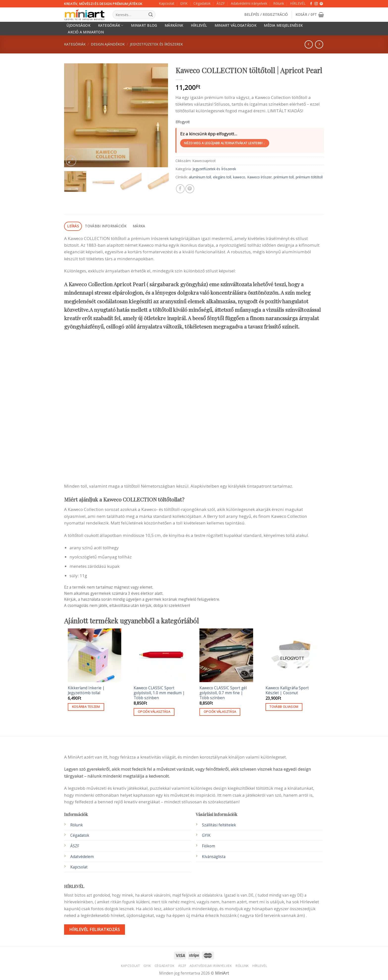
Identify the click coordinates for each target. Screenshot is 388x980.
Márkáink (174, 25)
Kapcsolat (167, 3)
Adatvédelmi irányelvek (249, 3)
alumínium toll (200, 177)
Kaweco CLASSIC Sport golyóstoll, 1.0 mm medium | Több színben (159, 693)
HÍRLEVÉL (298, 3)
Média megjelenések (283, 25)
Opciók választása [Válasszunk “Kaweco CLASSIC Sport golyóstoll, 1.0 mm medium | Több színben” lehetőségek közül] (154, 712)
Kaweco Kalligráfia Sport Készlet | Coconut (287, 691)
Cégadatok (202, 3)
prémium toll (284, 177)
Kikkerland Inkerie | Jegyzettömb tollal (86, 691)
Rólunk (279, 3)
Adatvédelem (82, 857)
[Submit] (150, 15)
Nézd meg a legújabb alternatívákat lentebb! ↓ (225, 143)
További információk (106, 226)
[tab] (73, 226)
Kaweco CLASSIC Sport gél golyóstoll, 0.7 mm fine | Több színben (223, 693)
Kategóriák (111, 25)
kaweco (239, 177)
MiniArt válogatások (235, 25)
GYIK (184, 3)
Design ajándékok (108, 44)
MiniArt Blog (144, 25)
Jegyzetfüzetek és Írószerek (156, 44)
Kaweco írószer (259, 177)
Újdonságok (78, 25)
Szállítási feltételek (219, 825)
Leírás (73, 226)
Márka (139, 226)
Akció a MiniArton (86, 32)
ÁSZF (221, 3)
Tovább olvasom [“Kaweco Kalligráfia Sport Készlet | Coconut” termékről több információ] (284, 707)
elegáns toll (222, 177)
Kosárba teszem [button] (86, 707)
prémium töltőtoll (309, 177)
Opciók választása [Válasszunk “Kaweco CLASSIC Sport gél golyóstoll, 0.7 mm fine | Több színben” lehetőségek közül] (220, 712)
